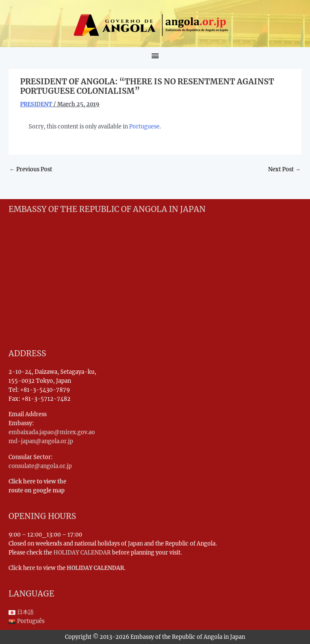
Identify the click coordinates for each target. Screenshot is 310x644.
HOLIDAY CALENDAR (82, 552)
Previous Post (31, 169)
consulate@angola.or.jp (40, 466)
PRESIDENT (36, 104)
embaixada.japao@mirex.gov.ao (52, 432)
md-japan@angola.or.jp (41, 441)
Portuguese (144, 126)
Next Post (284, 169)
